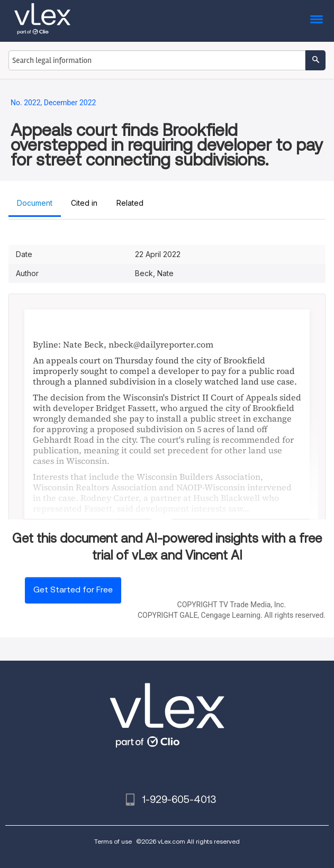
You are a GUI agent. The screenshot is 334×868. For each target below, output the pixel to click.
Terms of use (113, 841)
